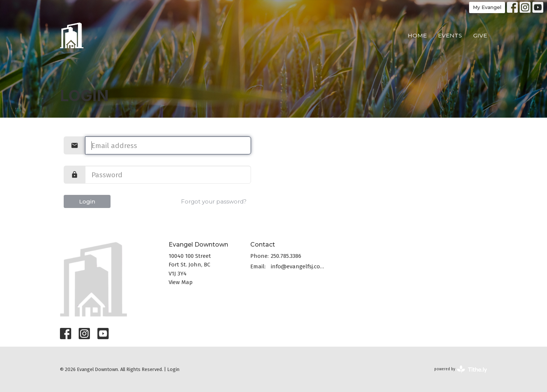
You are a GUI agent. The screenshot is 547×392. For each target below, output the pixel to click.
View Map (181, 282)
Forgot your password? (214, 201)
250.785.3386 (286, 256)
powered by (461, 369)
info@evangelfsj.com (298, 266)
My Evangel (487, 7)
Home (417, 35)
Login (87, 201)
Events (450, 35)
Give (480, 35)
